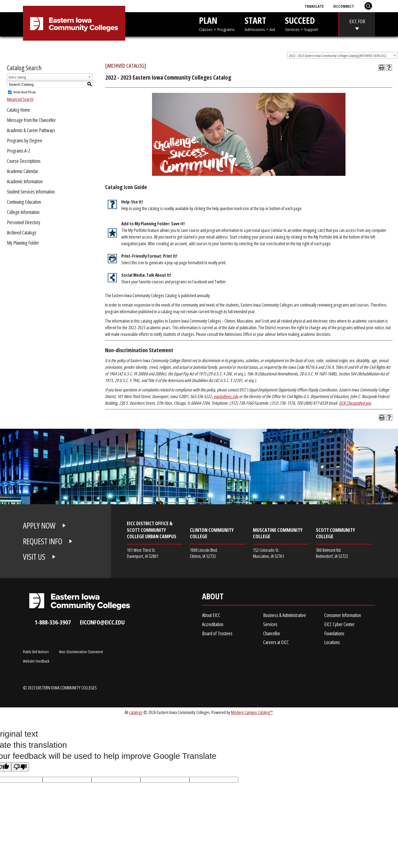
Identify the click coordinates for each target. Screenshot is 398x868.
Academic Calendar (23, 171)
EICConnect (344, 6)
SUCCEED (302, 23)
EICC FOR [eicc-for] (357, 21)
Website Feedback (36, 661)
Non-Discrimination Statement (81, 652)
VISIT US (34, 557)
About (213, 598)
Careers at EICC (276, 642)
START (260, 23)
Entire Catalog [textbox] (17, 77)
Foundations (334, 633)
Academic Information (25, 181)
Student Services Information (31, 192)
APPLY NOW (39, 525)
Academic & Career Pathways (31, 130)
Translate (314, 6)
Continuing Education (24, 202)
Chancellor (272, 633)
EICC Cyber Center (339, 624)
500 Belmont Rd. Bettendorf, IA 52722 (332, 553)
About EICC (211, 615)
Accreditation (213, 624)
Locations (332, 642)
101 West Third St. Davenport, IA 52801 (143, 553)
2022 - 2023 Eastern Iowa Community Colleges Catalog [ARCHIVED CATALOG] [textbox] (337, 56)
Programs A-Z (19, 151)
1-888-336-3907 (53, 622)
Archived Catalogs (22, 232)
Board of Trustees (217, 633)
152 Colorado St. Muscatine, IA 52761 (269, 553)
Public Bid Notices (36, 652)
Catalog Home (19, 110)
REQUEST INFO (43, 541)
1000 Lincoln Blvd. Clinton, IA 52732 (204, 553)
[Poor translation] (20, 767)
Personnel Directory (24, 222)
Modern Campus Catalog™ (252, 712)
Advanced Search (20, 99)
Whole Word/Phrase (24, 92)
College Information (23, 212)
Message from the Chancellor (31, 120)
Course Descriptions (24, 161)
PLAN (217, 23)
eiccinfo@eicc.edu (102, 622)
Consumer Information (343, 615)
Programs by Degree (25, 140)
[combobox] (342, 55)
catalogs (136, 712)
